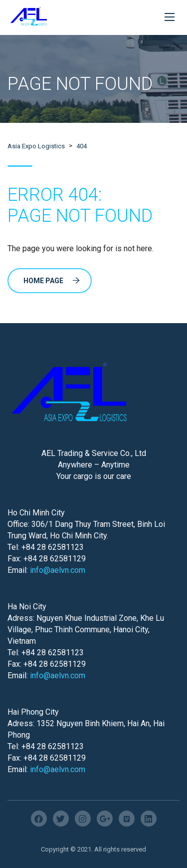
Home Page (52, 281)
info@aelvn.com (58, 570)
